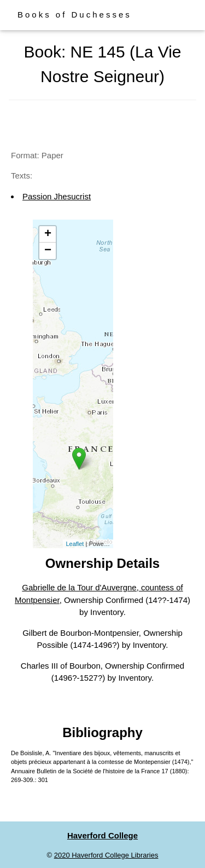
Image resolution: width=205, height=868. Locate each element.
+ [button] (48, 234)
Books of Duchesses (75, 15)
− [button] (48, 251)
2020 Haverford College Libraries (106, 855)
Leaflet (75, 544)
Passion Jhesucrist (57, 196)
